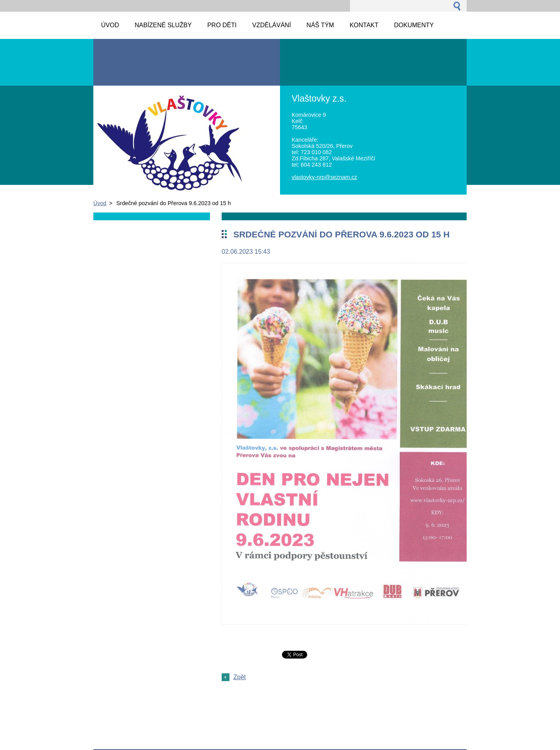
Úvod (100, 203)
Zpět (240, 677)
